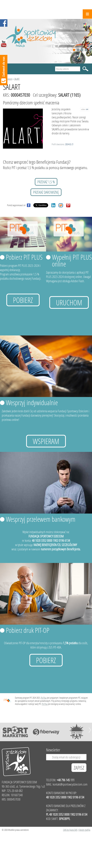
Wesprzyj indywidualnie (32, 402)
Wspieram (46, 441)
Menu (87, 14)
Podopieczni (8, 79)
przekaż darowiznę (46, 192)
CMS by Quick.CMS (70, 830)
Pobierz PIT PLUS (24, 257)
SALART (17, 79)
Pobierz (23, 300)
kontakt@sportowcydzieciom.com (70, 784)
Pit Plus (44, 698)
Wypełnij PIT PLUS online (72, 260)
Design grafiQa (85, 830)
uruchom (69, 302)
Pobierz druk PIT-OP (28, 630)
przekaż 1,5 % (46, 182)
